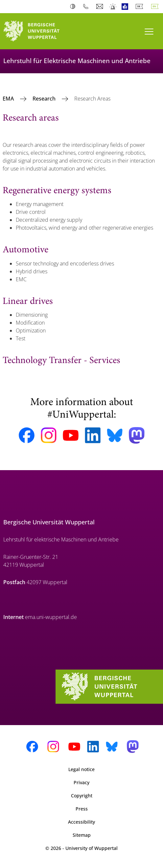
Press (82, 809)
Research (45, 99)
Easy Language (126, 7)
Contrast (74, 7)
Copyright (82, 796)
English (156, 7)
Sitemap (82, 835)
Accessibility (81, 822)
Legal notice (81, 769)
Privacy (81, 782)
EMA (9, 99)
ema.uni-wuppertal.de (51, 617)
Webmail (100, 7)
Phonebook (87, 7)
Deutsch (141, 7)
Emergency (113, 7)
